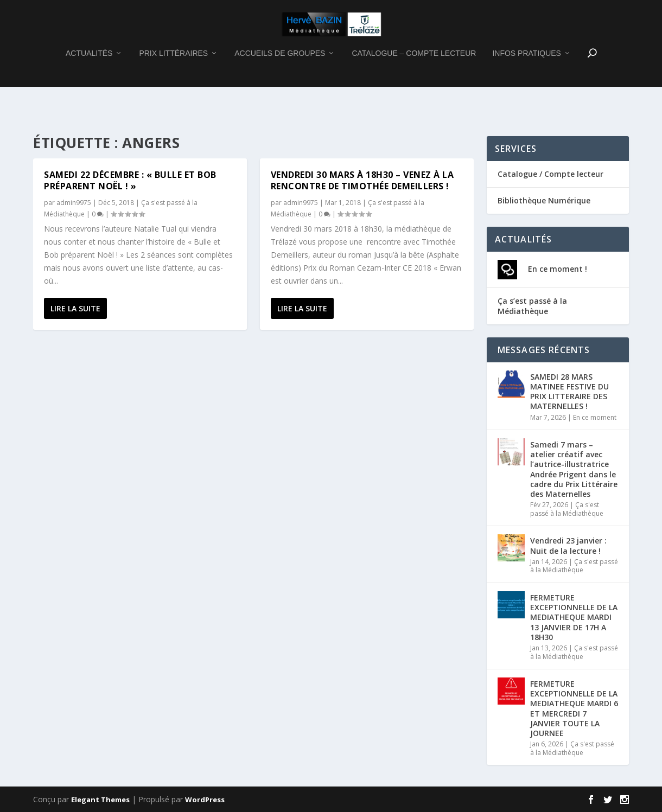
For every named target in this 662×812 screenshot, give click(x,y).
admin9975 (74, 203)
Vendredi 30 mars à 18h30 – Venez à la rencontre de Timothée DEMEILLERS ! (362, 180)
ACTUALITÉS (89, 81)
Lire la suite (75, 308)
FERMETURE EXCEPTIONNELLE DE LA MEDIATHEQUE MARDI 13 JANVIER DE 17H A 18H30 (574, 617)
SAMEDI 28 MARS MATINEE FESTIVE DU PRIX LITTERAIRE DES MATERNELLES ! (569, 392)
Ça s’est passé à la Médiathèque (532, 306)
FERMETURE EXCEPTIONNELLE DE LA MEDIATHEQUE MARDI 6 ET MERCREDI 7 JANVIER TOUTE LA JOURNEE (574, 708)
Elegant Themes (100, 800)
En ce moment (595, 417)
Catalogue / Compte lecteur (550, 174)
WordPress (205, 800)
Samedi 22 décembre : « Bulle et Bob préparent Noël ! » (130, 180)
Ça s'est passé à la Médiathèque (567, 509)
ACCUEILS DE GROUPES (280, 81)
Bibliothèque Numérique (544, 200)
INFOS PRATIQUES (527, 81)
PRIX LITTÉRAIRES (173, 81)
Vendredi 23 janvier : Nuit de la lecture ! (568, 545)
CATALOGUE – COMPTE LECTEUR (414, 81)
